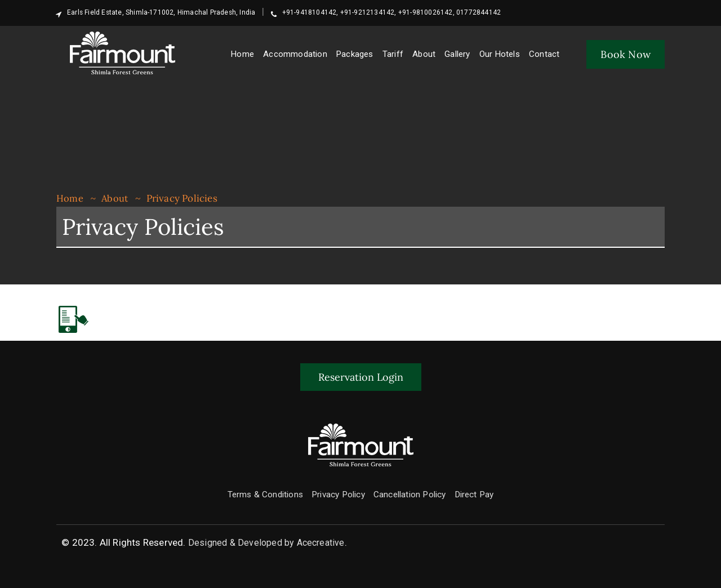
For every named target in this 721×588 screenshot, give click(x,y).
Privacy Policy (336, 494)
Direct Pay (487, 494)
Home (70, 198)
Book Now (626, 54)
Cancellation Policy (416, 494)
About (115, 198)
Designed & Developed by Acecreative (266, 542)
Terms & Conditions (255, 494)
